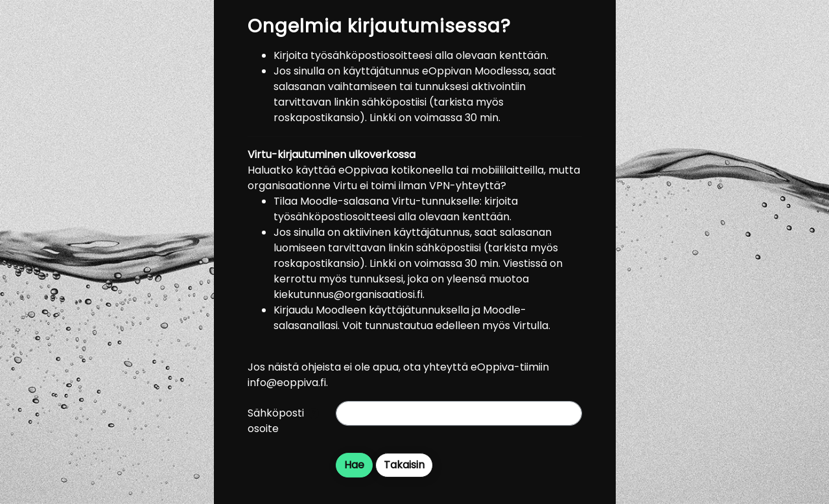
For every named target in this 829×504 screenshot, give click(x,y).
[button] (314, 414)
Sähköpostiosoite (276, 421)
